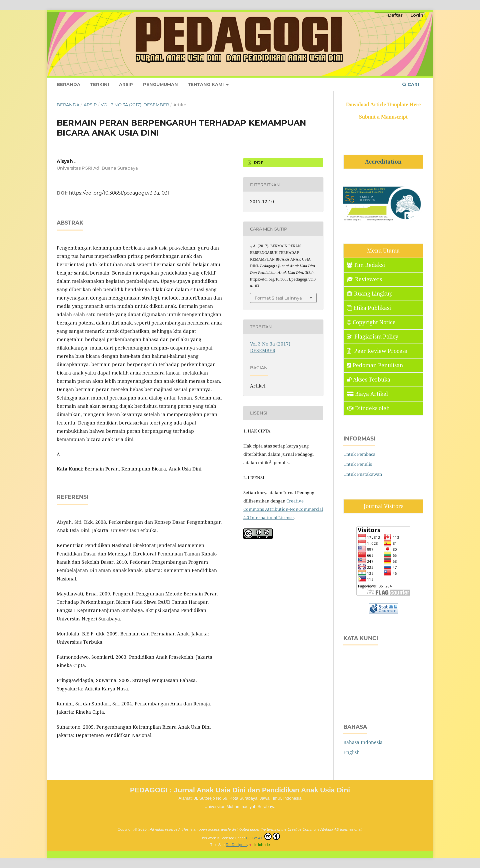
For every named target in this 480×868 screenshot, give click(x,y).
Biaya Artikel (367, 394)
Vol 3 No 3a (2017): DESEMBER (135, 105)
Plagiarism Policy (372, 337)
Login (417, 15)
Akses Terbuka (368, 380)
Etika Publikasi (369, 308)
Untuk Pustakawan (363, 474)
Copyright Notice (371, 322)
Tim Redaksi (366, 265)
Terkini (100, 84)
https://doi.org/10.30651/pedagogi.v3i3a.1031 (119, 193)
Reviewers (364, 279)
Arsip (126, 84)
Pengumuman (160, 84)
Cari (411, 84)
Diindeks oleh (368, 408)
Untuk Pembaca (359, 454)
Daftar (395, 15)
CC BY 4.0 (263, 836)
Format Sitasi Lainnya (278, 298)
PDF (258, 163)
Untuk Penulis (358, 464)
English (351, 752)
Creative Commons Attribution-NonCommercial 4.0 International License (283, 509)
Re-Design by (237, 845)
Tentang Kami (206, 84)
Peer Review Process (377, 351)
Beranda (68, 84)
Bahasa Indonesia (363, 742)
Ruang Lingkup (370, 294)
